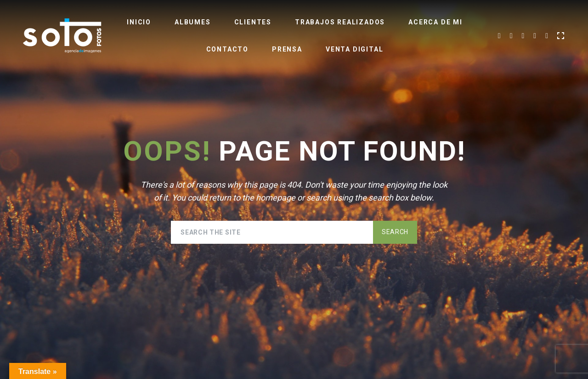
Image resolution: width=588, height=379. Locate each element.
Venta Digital (354, 49)
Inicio (139, 22)
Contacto (227, 49)
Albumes (193, 22)
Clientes (253, 22)
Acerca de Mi (435, 22)
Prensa (287, 49)
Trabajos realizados (340, 22)
